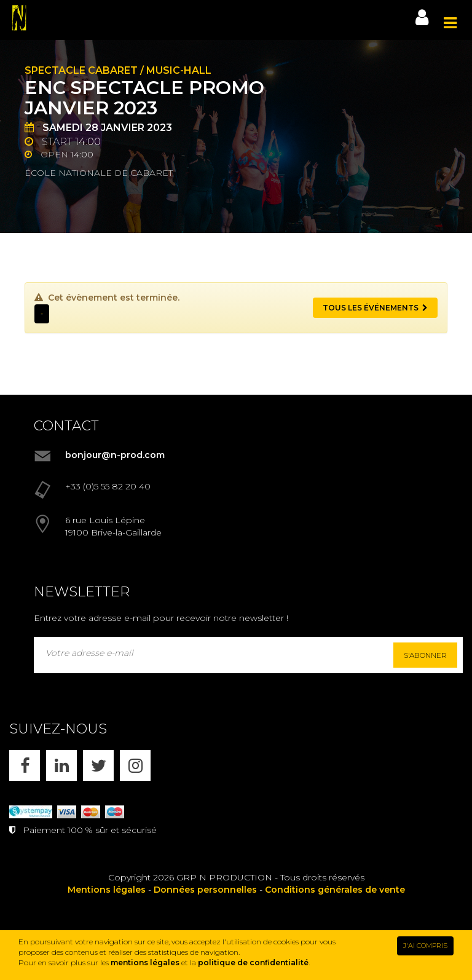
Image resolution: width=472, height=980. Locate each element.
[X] (98, 765)
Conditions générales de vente (335, 890)
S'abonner (425, 655)
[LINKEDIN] (61, 765)
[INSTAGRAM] (135, 765)
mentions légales (145, 962)
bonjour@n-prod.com (115, 455)
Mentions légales (107, 890)
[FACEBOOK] (25, 765)
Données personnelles (205, 890)
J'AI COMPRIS (425, 946)
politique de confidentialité (253, 962)
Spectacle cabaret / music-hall (118, 70)
